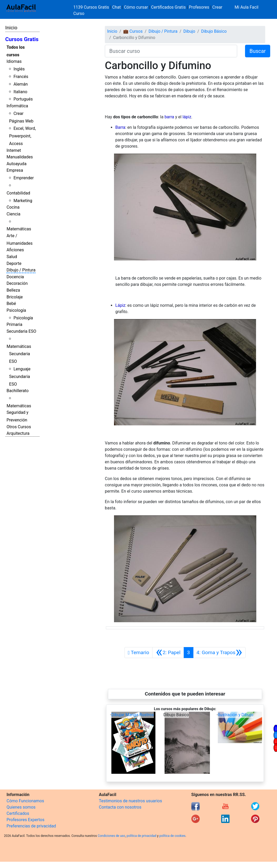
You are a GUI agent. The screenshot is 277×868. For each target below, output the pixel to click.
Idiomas (14, 61)
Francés (21, 77)
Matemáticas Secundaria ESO (19, 354)
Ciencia (13, 214)
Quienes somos (21, 807)
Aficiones (15, 250)
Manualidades (20, 157)
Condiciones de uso (112, 836)
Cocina (13, 207)
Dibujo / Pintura (21, 270)
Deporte (14, 263)
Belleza (13, 290)
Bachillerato (18, 391)
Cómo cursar (136, 7)
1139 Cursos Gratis (92, 7)
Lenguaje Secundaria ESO (20, 377)
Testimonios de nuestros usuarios (130, 801)
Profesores (199, 7)
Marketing (23, 201)
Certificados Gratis (168, 7)
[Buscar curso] (171, 51)
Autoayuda (17, 164)
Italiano (20, 92)
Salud (12, 257)
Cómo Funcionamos (25, 801)
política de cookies (172, 836)
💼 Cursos (133, 31)
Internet (14, 150)
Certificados (18, 813)
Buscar (258, 51)
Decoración (17, 283)
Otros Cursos (19, 427)
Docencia (15, 277)
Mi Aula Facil (246, 7)
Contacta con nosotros (120, 807)
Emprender (24, 178)
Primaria (14, 324)
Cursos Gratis (22, 39)
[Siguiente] (219, 653)
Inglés (19, 69)
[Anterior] (168, 653)
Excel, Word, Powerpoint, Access (23, 136)
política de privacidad (141, 836)
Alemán (20, 84)
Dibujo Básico (214, 31)
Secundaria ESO (21, 331)
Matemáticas (19, 229)
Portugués (23, 99)
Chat (116, 7)
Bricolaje (15, 297)
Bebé (11, 304)
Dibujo (189, 31)
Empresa (15, 170)
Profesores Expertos (25, 820)
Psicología (16, 310)
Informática (17, 106)
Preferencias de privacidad (31, 826)
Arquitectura (18, 433)
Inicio (11, 28)
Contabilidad (18, 193)
